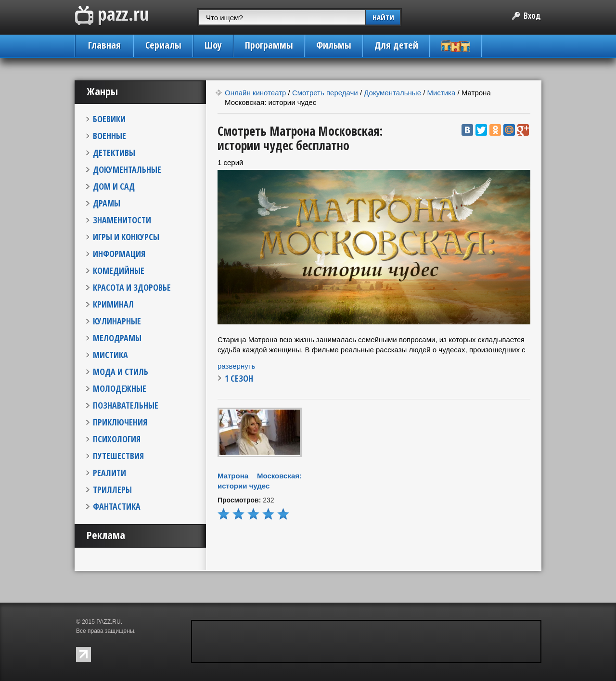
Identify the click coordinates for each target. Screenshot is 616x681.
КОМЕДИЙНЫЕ (119, 270)
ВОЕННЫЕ (109, 136)
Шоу (213, 45)
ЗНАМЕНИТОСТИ (122, 220)
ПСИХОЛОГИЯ (117, 439)
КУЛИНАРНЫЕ (117, 321)
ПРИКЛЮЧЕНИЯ (120, 422)
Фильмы (334, 45)
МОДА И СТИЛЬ (121, 372)
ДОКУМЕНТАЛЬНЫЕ (127, 169)
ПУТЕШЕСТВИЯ (118, 456)
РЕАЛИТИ (109, 473)
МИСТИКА (110, 355)
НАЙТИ (383, 17)
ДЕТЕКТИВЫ (114, 153)
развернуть (236, 366)
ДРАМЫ (107, 203)
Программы (269, 45)
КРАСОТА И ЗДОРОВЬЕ (132, 287)
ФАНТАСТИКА (117, 506)
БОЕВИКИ (109, 119)
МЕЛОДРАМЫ (117, 338)
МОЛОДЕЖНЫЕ (120, 388)
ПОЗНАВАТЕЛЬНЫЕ (126, 405)
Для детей (396, 45)
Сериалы (163, 45)
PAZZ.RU (108, 622)
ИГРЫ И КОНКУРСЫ (126, 237)
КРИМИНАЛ (113, 304)
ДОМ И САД (114, 186)
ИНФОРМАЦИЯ (119, 254)
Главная (104, 45)
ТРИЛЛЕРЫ (112, 489)
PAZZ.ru (112, 16)
